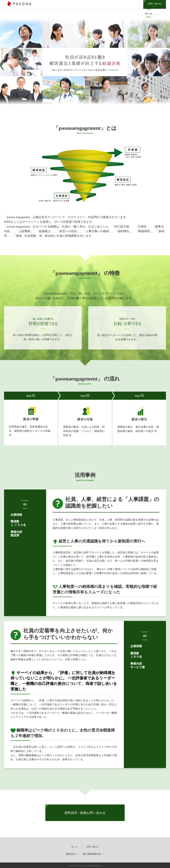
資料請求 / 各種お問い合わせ (85, 813)
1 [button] (81, 89)
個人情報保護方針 (92, 854)
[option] (85, 65)
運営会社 (70, 854)
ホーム (74, 847)
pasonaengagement (149, 14)
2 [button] (89, 89)
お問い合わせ (155, 5)
